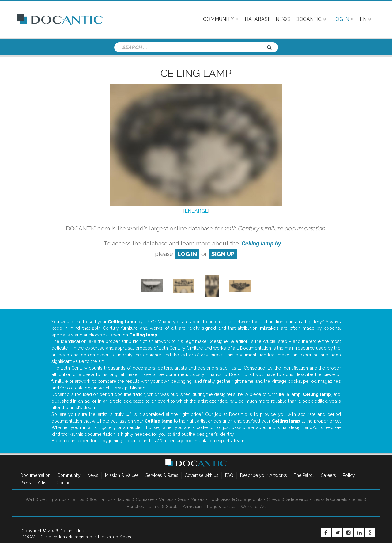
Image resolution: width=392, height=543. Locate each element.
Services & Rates (162, 475)
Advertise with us (202, 475)
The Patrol (304, 475)
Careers (328, 475)
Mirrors (198, 499)
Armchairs (193, 507)
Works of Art (253, 507)
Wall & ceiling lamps (46, 499)
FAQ (229, 475)
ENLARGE (196, 211)
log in (187, 254)
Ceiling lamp (196, 73)
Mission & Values (122, 475)
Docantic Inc (72, 531)
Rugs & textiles (222, 507)
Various (166, 499)
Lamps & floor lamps (92, 499)
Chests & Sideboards (288, 499)
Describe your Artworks (264, 475)
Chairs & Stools (163, 507)
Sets (182, 499)
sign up (223, 254)
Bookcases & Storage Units (236, 499)
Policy (349, 475)
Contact (64, 483)
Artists (44, 483)
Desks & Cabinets (330, 499)
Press (26, 483)
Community (69, 475)
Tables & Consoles (136, 499)
